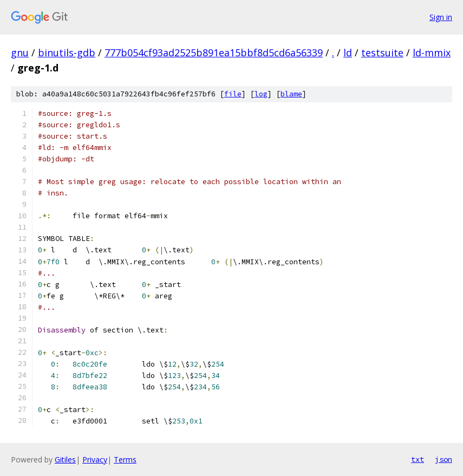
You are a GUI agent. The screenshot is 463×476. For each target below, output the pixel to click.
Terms (125, 459)
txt (418, 459)
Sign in (441, 17)
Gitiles (65, 459)
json (444, 459)
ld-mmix (432, 53)
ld (348, 53)
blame (291, 94)
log (261, 94)
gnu (20, 53)
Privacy (95, 459)
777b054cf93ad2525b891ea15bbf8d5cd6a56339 (214, 53)
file (233, 94)
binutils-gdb (67, 53)
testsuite (382, 53)
